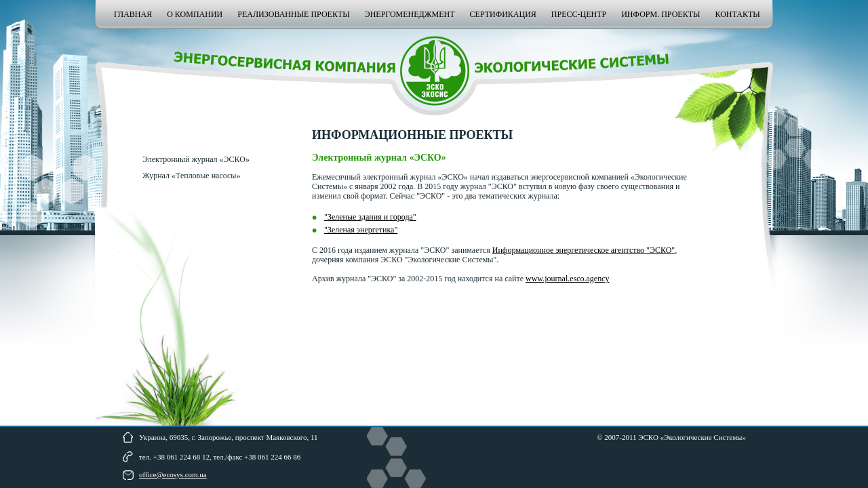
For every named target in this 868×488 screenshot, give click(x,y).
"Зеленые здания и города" (370, 217)
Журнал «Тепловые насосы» (191, 176)
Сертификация (503, 14)
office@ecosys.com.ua (173, 474)
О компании (195, 14)
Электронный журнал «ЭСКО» (196, 159)
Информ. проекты (660, 14)
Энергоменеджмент (410, 14)
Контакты (737, 14)
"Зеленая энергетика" (361, 230)
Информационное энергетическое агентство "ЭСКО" (584, 250)
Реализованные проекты (293, 14)
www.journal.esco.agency (568, 279)
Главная (133, 14)
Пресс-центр (579, 14)
